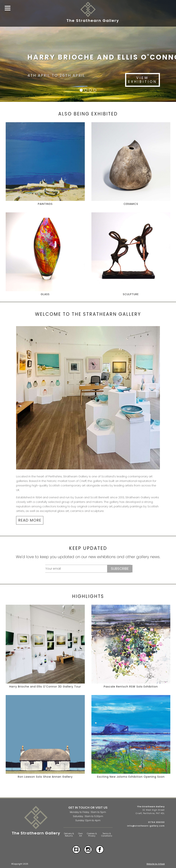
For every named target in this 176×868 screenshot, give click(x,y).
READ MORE (30, 520)
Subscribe (120, 569)
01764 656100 (156, 822)
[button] (81, 90)
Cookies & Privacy (92, 835)
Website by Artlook (156, 864)
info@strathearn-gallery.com (146, 826)
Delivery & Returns (69, 835)
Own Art (80, 835)
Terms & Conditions (107, 835)
